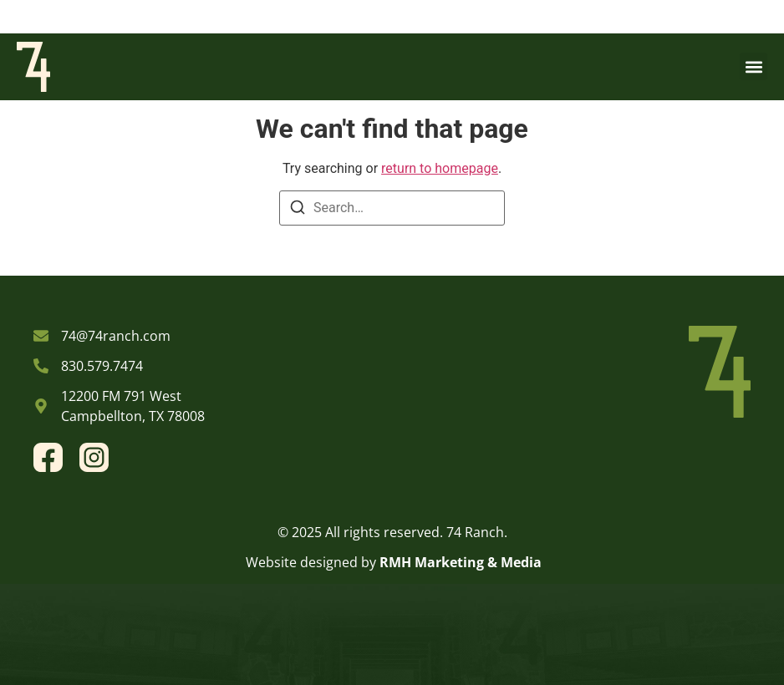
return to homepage (440, 168)
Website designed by (311, 562)
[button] (753, 66)
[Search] (298, 210)
